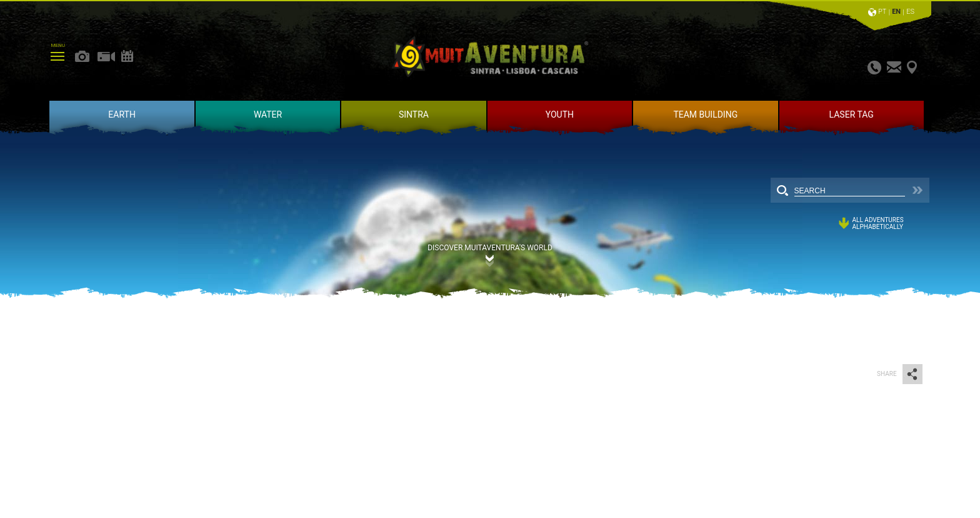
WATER (268, 114)
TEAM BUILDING (705, 114)
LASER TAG (852, 114)
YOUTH (560, 114)
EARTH (122, 114)
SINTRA (414, 114)
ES (910, 12)
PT (882, 12)
